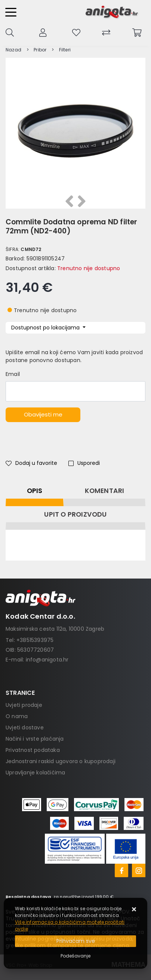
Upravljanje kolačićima (35, 773)
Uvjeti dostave (25, 727)
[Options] (75, 956)
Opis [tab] (35, 491)
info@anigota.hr (47, 660)
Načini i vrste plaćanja (35, 739)
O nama (17, 716)
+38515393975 (35, 640)
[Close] (75, 941)
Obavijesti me (43, 414)
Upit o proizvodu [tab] (75, 514)
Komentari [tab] (105, 491)
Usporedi (84, 463)
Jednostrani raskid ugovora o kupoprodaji (61, 761)
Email (13, 374)
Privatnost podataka (33, 750)
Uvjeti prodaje (24, 705)
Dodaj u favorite (31, 463)
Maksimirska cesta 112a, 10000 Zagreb (55, 629)
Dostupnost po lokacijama (46, 328)
